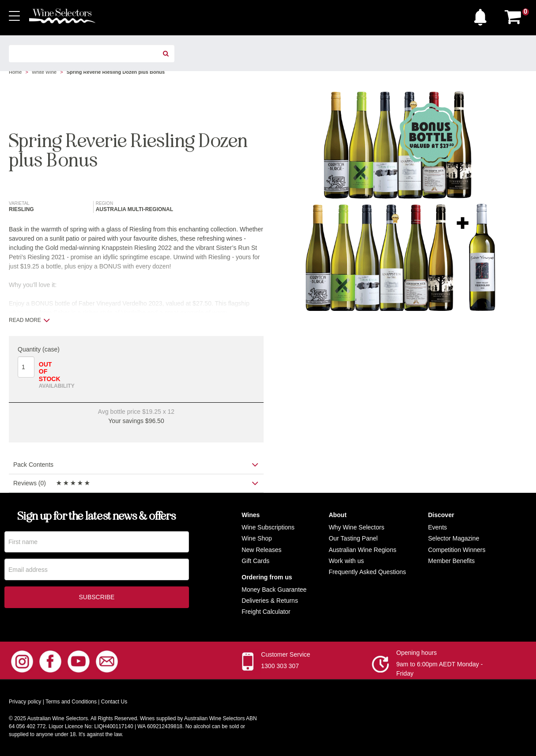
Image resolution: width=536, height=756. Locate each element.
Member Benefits (451, 561)
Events (437, 527)
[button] (483, 15)
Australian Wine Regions (362, 550)
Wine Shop (257, 538)
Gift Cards (255, 561)
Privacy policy (25, 702)
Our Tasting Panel (353, 538)
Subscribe (96, 597)
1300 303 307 (280, 666)
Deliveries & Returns (270, 601)
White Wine (44, 72)
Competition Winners (457, 550)
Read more (29, 320)
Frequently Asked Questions (367, 572)
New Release (260, 550)
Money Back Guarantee (274, 590)
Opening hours (417, 653)
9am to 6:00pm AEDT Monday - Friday (440, 669)
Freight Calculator (266, 612)
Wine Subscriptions (268, 527)
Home (15, 72)
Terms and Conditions (71, 702)
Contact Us (114, 702)
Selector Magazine (453, 538)
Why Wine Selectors (356, 527)
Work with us (346, 561)
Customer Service (285, 654)
